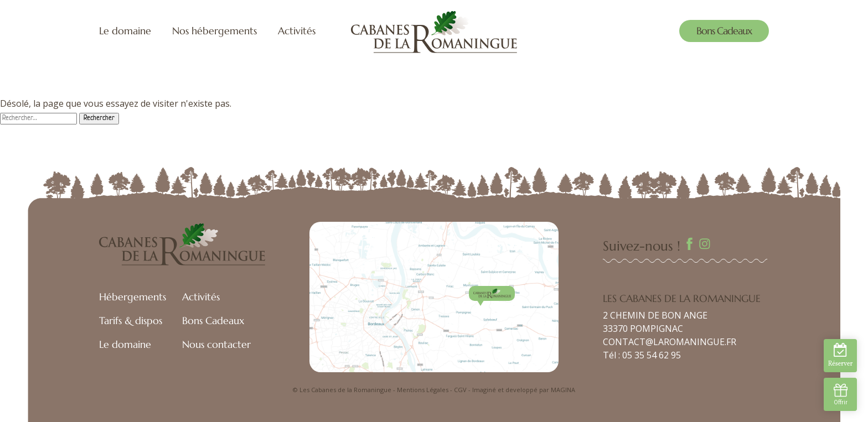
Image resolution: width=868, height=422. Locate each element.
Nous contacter (216, 344)
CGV (460, 390)
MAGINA (563, 390)
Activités (297, 31)
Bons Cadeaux (724, 31)
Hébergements (133, 297)
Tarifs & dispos (131, 321)
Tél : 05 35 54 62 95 (642, 355)
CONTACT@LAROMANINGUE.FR (670, 342)
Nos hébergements (215, 31)
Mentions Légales (423, 390)
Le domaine (125, 31)
